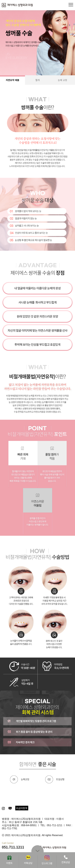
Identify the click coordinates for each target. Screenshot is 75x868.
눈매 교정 (62, 80)
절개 (37, 80)
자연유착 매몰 (12, 80)
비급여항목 (22, 808)
